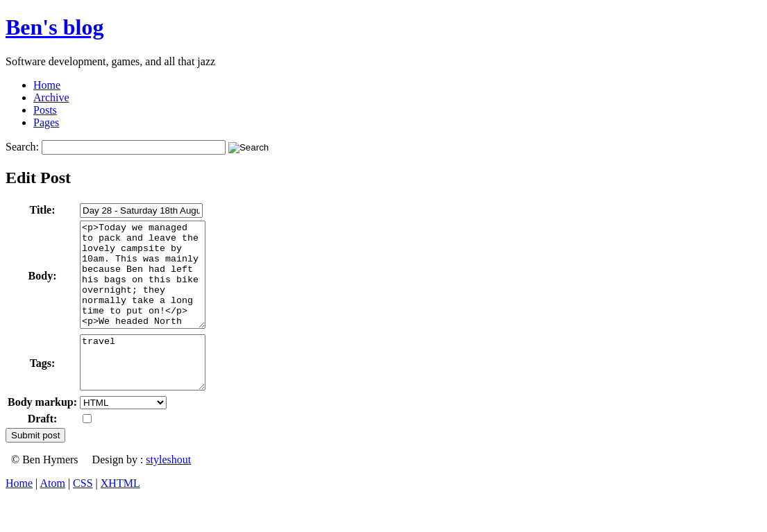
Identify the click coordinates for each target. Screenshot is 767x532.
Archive (51, 97)
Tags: (43, 389)
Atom (52, 514)
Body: (43, 286)
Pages (46, 122)
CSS (83, 514)
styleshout (168, 491)
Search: (22, 147)
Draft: (43, 450)
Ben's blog (54, 27)
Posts (45, 110)
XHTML (120, 514)
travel (150, 388)
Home (47, 85)
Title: (43, 210)
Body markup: (42, 433)
